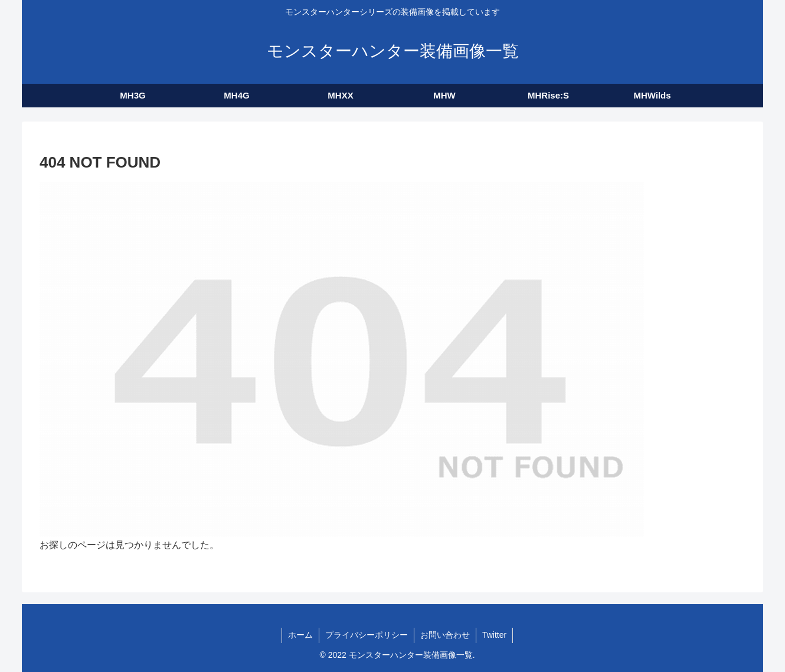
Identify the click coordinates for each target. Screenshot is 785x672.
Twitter (494, 635)
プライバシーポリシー (367, 635)
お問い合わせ (445, 635)
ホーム (300, 635)
